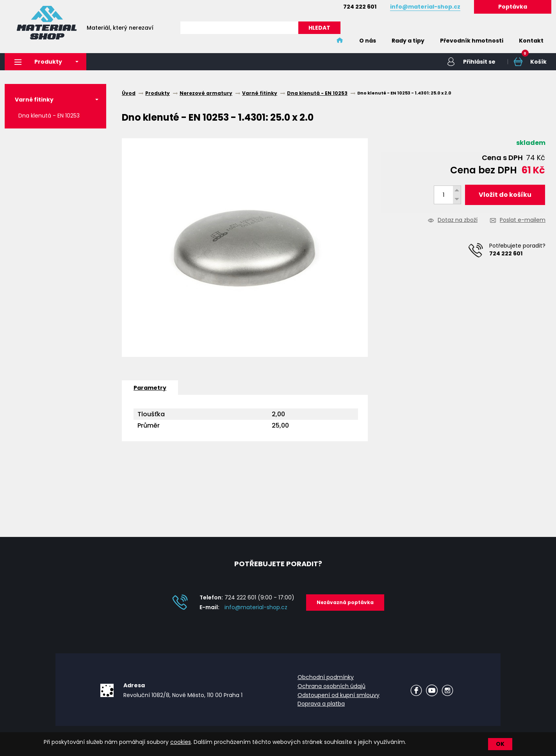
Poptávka (513, 7)
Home (340, 41)
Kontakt (531, 41)
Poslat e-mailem (523, 220)
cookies (181, 742)
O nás (368, 41)
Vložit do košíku (505, 195)
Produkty (38, 62)
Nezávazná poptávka (345, 602)
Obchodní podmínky (326, 677)
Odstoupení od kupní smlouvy (339, 695)
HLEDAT (319, 28)
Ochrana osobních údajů (331, 686)
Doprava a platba (321, 704)
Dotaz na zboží (458, 220)
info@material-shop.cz (256, 607)
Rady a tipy (408, 41)
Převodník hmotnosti (472, 41)
